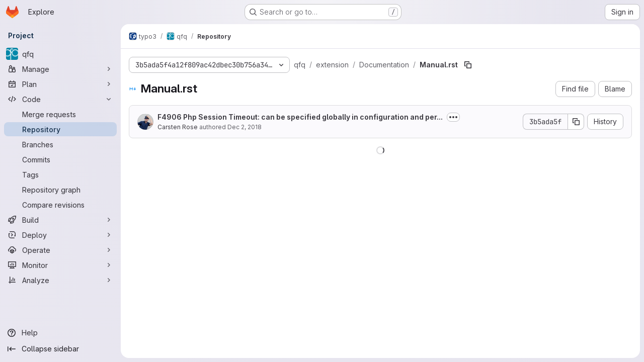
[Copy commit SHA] (576, 122)
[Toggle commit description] (453, 117)
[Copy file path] (468, 65)
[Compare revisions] (60, 205)
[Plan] (60, 84)
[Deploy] (60, 235)
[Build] (60, 220)
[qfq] (60, 54)
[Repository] (60, 129)
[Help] (60, 333)
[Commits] (60, 159)
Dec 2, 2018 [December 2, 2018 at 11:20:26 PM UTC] (245, 127)
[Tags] (60, 174)
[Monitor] (60, 265)
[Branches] (60, 144)
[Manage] (60, 69)
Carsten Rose (178, 127)
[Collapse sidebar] (60, 349)
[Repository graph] (60, 190)
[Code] (60, 99)
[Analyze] (60, 280)
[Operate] (60, 250)
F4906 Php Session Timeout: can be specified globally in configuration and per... (300, 117)
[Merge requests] (60, 114)
